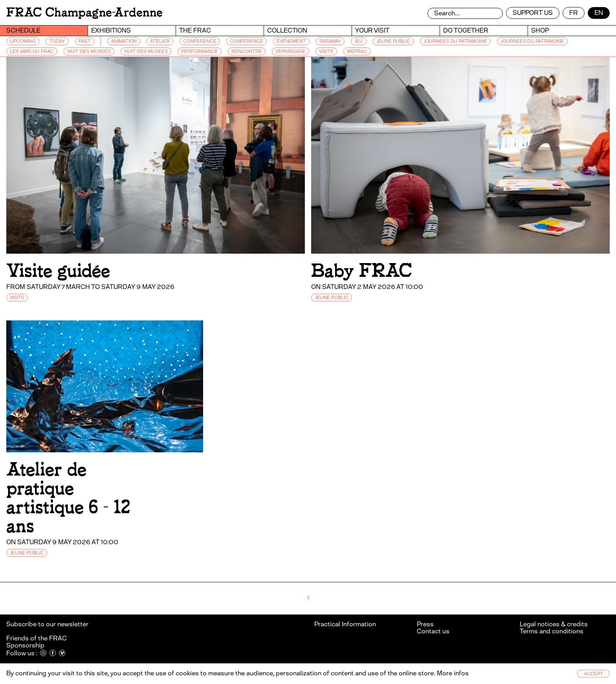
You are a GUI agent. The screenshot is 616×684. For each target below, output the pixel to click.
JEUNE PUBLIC (393, 41)
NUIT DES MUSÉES (146, 51)
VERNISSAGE (291, 51)
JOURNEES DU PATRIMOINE (455, 41)
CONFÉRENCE (247, 41)
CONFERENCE (200, 41)
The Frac (195, 30)
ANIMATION (124, 41)
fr (574, 13)
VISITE (326, 51)
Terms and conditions (552, 631)
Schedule (23, 30)
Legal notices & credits (554, 624)
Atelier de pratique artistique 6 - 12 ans (68, 498)
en (599, 13)
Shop (540, 30)
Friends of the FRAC (37, 638)
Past (85, 41)
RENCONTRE (247, 51)
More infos (453, 673)
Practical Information (345, 624)
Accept (593, 674)
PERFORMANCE (200, 51)
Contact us (433, 631)
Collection (287, 30)
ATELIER (160, 41)
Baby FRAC (362, 271)
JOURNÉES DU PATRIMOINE (532, 41)
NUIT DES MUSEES (89, 51)
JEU (359, 41)
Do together (466, 30)
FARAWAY (330, 41)
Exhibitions (111, 30)
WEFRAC (357, 51)
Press (425, 624)
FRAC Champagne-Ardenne (84, 12)
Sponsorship (25, 645)
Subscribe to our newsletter (48, 624)
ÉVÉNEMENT (291, 41)
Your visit (372, 30)
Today (57, 41)
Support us (533, 13)
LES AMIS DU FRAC (32, 51)
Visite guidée (58, 271)
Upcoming (23, 41)
